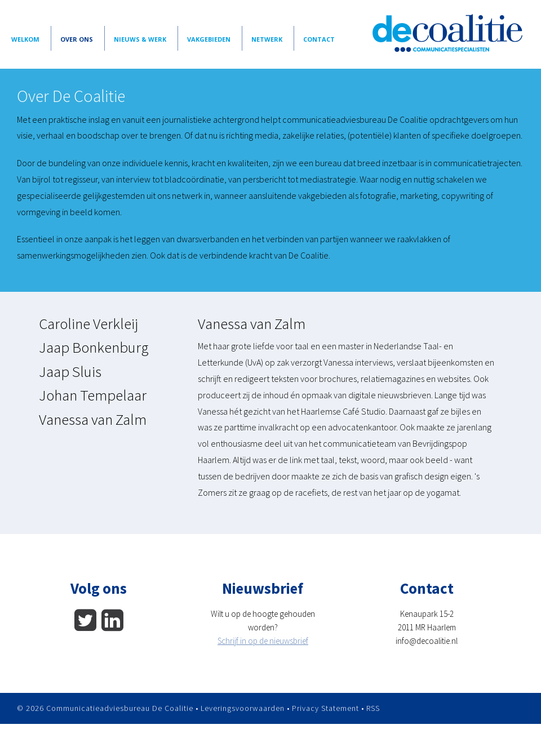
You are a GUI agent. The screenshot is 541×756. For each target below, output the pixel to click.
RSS (373, 708)
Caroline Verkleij (88, 323)
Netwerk (267, 39)
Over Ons (77, 39)
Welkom (25, 39)
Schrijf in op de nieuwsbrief (263, 641)
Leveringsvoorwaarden (243, 708)
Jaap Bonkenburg (94, 347)
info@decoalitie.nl (427, 641)
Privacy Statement (325, 708)
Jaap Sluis (70, 371)
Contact (319, 39)
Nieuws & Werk (140, 39)
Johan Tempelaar (93, 395)
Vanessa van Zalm (93, 419)
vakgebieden (209, 39)
